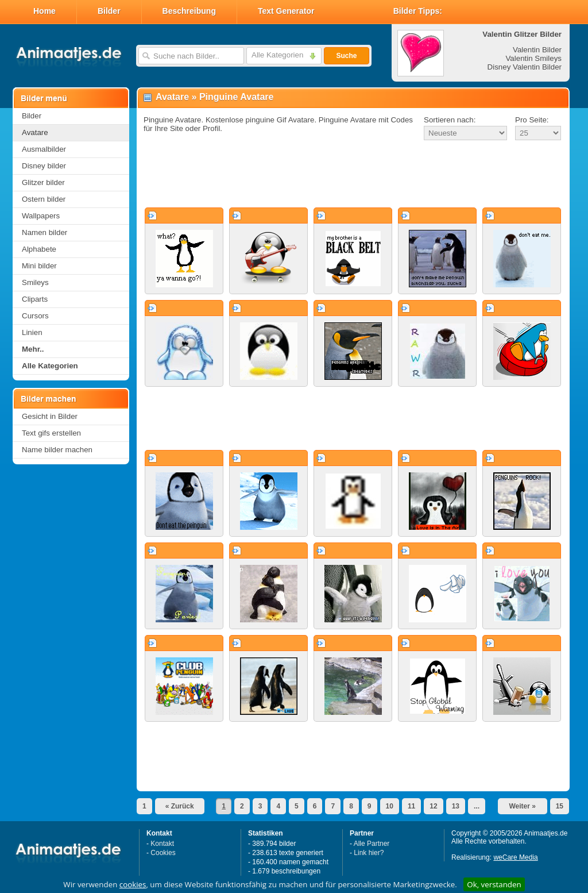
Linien (32, 332)
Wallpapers (41, 216)
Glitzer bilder (43, 182)
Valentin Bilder (537, 50)
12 (433, 806)
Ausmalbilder (44, 149)
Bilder (109, 11)
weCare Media (515, 857)
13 (456, 806)
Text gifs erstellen (51, 433)
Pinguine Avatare (237, 97)
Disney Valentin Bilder (525, 67)
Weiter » (522, 806)
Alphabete (39, 249)
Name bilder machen (57, 450)
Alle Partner (372, 844)
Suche (346, 56)
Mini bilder (39, 266)
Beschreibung (189, 11)
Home (45, 11)
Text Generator (286, 11)
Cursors (35, 316)
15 (560, 806)
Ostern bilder (44, 199)
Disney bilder (44, 166)
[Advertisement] (353, 175)
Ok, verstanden (494, 884)
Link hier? (369, 853)
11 (411, 806)
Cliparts (35, 299)
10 (390, 806)
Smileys (35, 282)
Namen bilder (45, 232)
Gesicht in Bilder (50, 416)
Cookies (163, 853)
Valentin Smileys (533, 58)
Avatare (35, 132)
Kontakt (162, 844)
